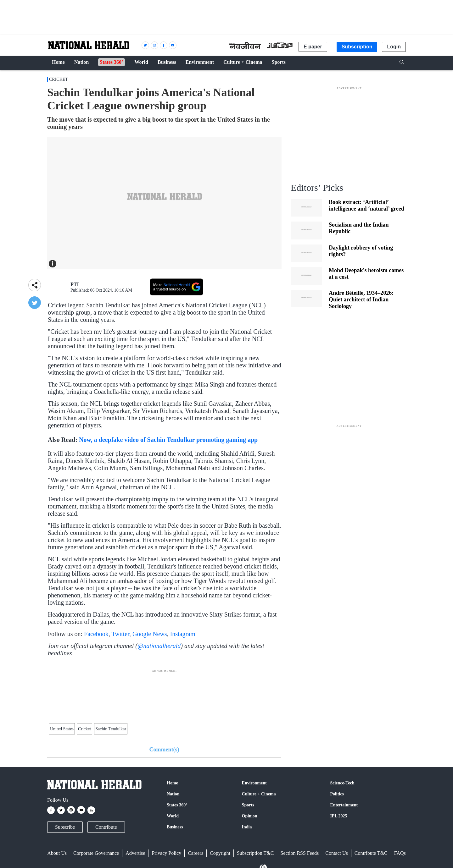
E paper (313, 47)
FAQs (400, 853)
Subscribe (65, 827)
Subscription (357, 47)
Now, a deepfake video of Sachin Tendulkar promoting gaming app (168, 440)
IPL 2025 (338, 816)
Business (175, 827)
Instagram (183, 634)
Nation (173, 794)
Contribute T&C (371, 853)
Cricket (59, 79)
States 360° (177, 805)
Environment (254, 783)
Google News (150, 634)
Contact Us (337, 853)
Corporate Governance (96, 853)
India (247, 827)
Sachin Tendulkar (111, 729)
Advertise (135, 853)
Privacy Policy (166, 853)
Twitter (120, 634)
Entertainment (344, 805)
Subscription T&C (255, 853)
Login (394, 47)
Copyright (220, 853)
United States (62, 729)
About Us (57, 853)
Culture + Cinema (259, 794)
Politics (337, 794)
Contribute (106, 827)
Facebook (96, 634)
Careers (196, 853)
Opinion (250, 816)
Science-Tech (342, 783)
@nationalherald (159, 646)
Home (172, 783)
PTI (75, 284)
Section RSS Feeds (299, 853)
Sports (248, 805)
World (173, 816)
